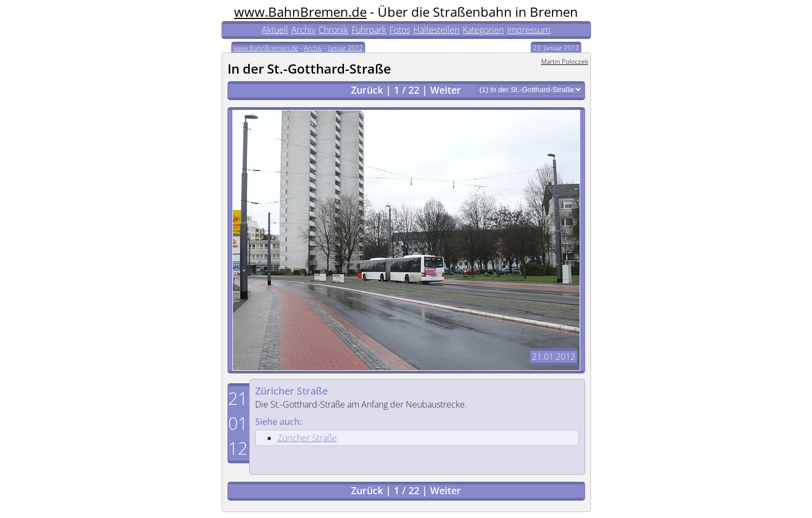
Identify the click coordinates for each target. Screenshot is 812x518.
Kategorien (483, 30)
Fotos (400, 30)
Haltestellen (436, 30)
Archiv (303, 30)
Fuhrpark (369, 30)
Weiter (446, 90)
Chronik (333, 30)
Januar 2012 (345, 48)
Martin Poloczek (565, 61)
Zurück (367, 90)
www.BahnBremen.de (300, 12)
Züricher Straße (291, 391)
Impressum (529, 30)
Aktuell (275, 30)
